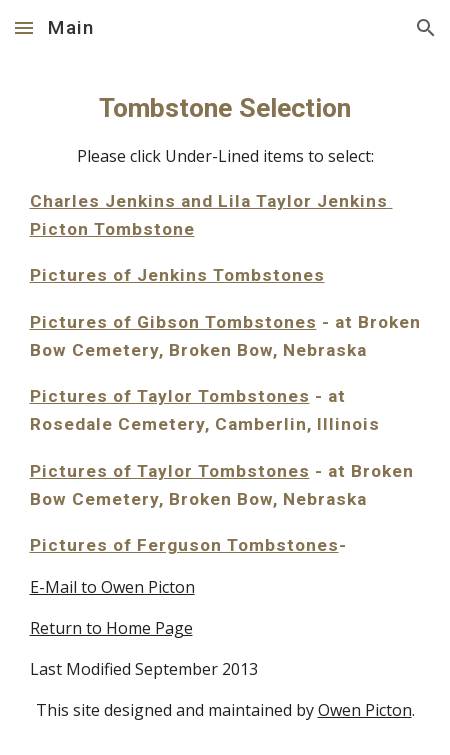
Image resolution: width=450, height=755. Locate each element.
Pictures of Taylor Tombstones (170, 396)
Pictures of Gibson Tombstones (173, 322)
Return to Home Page (111, 628)
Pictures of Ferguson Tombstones (184, 545)
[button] (24, 27)
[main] (225, 405)
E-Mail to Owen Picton (112, 587)
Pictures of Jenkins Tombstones (177, 275)
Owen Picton (365, 710)
